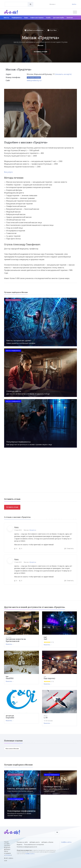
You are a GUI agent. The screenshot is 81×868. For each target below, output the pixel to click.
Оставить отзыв (40, 52)
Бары (26, 18)
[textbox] (16, 3)
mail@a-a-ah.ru (30, 854)
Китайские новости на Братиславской (16, 640)
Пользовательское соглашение (34, 845)
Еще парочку (50, 678)
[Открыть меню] (75, 12)
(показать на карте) (63, 74)
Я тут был (52, 30)
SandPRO (10, 678)
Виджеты (20, 845)
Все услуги (8, 172)
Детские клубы (59, 18)
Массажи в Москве (12, 749)
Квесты (6, 18)
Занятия (70, 18)
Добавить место (35, 842)
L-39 (46, 718)
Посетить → (10, 644)
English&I (10, 718)
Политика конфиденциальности (27, 847)
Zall (45, 639)
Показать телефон (34, 78)
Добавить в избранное (34, 30)
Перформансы (17, 18)
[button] (75, 91)
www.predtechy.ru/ (34, 80)
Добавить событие (47, 842)
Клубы (48, 18)
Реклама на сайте (22, 842)
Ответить (69, 548)
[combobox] (16, 4)
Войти (74, 4)
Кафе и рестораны (37, 18)
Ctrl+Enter (8, 855)
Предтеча (33, 530)
